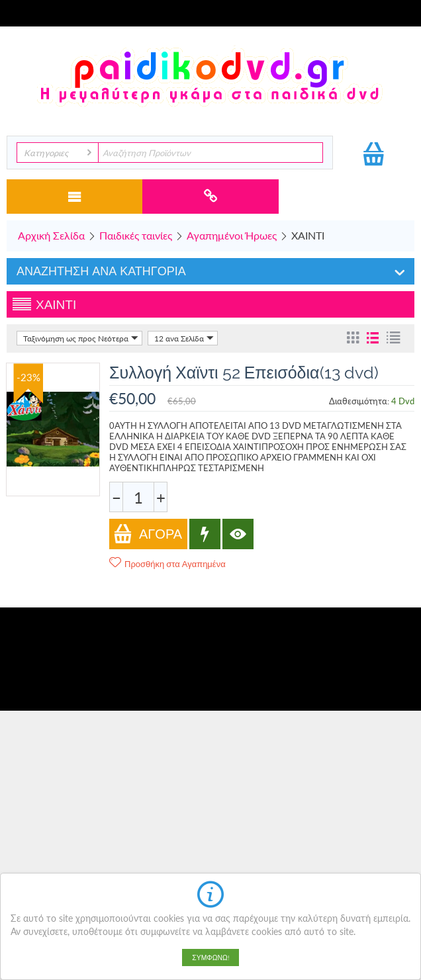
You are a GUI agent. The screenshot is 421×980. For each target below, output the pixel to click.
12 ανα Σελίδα (184, 338)
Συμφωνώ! (210, 958)
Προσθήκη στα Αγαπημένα (167, 563)
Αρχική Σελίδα (51, 235)
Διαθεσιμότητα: (359, 401)
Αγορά (148, 534)
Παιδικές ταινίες (136, 235)
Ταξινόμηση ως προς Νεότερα (81, 338)
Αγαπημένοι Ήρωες (232, 235)
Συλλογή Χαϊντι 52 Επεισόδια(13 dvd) (244, 373)
